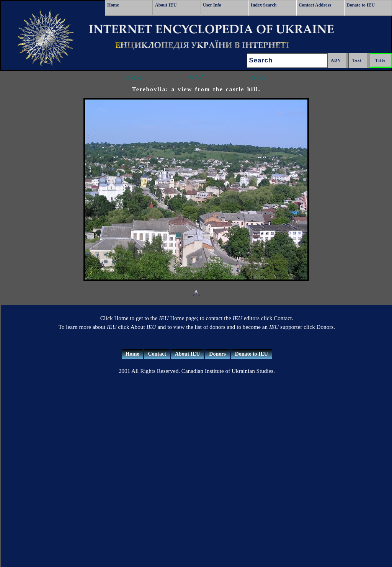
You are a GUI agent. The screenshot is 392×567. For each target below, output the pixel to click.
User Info (212, 5)
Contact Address (315, 5)
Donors (217, 354)
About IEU (166, 5)
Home (113, 5)
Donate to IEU (361, 5)
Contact (157, 354)
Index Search (264, 5)
